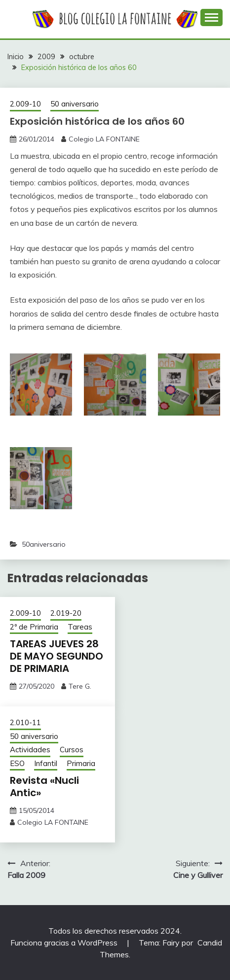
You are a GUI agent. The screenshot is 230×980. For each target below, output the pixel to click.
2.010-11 (25, 722)
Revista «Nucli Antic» (44, 787)
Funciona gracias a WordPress (65, 943)
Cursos (72, 750)
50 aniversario (75, 104)
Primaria (81, 763)
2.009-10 (25, 104)
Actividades (30, 750)
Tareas (80, 627)
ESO (17, 763)
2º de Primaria (34, 627)
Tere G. (80, 686)
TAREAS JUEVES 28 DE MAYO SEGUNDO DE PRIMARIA (57, 656)
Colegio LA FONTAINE (104, 139)
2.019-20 (66, 613)
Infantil (46, 763)
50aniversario (44, 544)
